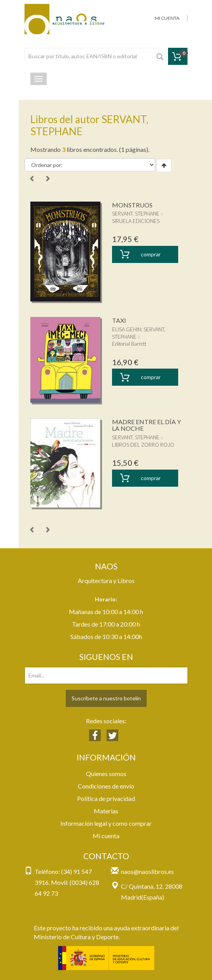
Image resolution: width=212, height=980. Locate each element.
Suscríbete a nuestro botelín (106, 698)
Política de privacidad (106, 798)
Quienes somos (106, 774)
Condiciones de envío (106, 786)
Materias (106, 811)
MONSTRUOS (132, 205)
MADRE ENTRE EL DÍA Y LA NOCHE (146, 425)
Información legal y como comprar (106, 823)
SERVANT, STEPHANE (136, 214)
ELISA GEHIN (127, 329)
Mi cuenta (106, 836)
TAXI (119, 320)
